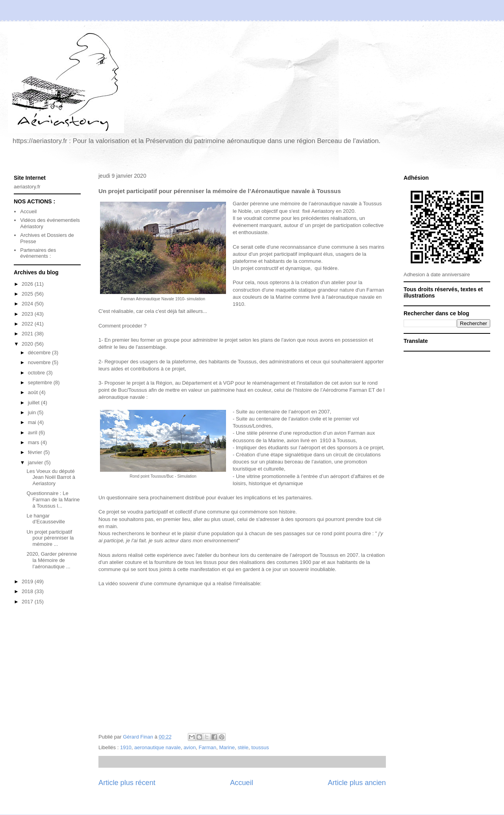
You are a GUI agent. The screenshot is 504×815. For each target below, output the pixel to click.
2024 (28, 304)
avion (190, 747)
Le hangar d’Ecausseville (45, 519)
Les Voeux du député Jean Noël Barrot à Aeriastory (51, 477)
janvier (36, 462)
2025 (28, 294)
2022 (28, 324)
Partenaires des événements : (38, 253)
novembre (40, 362)
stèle (243, 747)
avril (33, 433)
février (36, 452)
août (34, 392)
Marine (227, 747)
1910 (126, 747)
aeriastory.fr (27, 187)
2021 (28, 334)
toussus (260, 747)
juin (33, 412)
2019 (28, 581)
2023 (28, 314)
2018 (28, 591)
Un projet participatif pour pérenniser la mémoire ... (50, 538)
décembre (40, 353)
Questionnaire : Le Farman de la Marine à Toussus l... (53, 499)
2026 (28, 284)
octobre (37, 373)
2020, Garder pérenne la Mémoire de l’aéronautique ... (52, 560)
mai (33, 422)
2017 (28, 602)
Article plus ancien (357, 783)
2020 (28, 344)
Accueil (242, 783)
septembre (41, 382)
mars (34, 442)
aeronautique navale (157, 747)
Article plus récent (127, 783)
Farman (207, 747)
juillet (34, 403)
